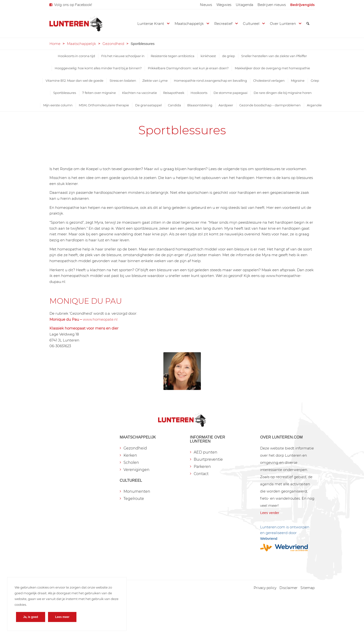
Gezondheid (113, 44)
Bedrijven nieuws (272, 5)
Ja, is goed (31, 617)
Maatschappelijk (81, 44)
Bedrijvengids (302, 5)
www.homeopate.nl (100, 319)
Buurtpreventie (208, 459)
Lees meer (62, 617)
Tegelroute (134, 499)
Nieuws (206, 5)
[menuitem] (206, 5)
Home (55, 44)
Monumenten (137, 491)
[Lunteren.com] (76, 24)
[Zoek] (308, 24)
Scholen (131, 462)
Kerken (130, 455)
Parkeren (202, 467)
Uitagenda (244, 5)
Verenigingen (136, 470)
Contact (201, 474)
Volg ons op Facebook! (73, 5)
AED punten (206, 452)
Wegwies (224, 5)
